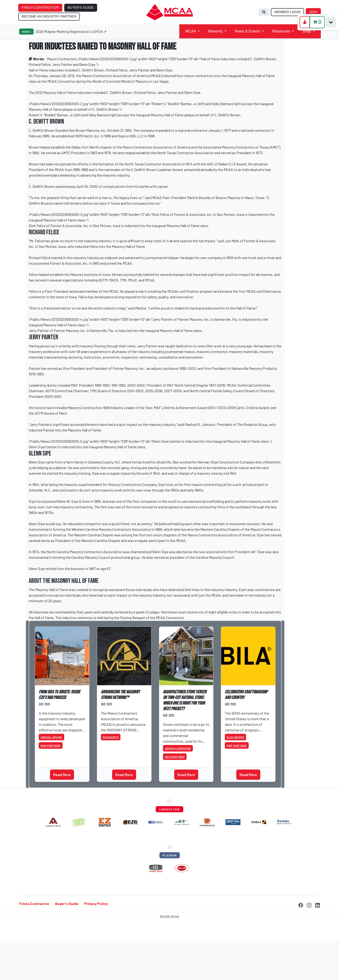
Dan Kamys (111, 737)
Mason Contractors (62, 59)
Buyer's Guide (67, 903)
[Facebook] (301, 905)
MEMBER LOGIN (287, 12)
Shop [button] (307, 31)
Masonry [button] (215, 31)
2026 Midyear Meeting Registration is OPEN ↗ (71, 31)
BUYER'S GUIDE (81, 7)
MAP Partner (51, 745)
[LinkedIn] (318, 905)
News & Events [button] (247, 31)
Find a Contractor (34, 903)
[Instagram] (309, 905)
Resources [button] (281, 31)
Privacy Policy (96, 903)
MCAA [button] (191, 31)
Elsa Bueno (235, 737)
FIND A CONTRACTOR (40, 7)
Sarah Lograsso (178, 748)
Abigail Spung (51, 737)
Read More (62, 775)
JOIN (313, 12)
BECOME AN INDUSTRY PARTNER (49, 16)
